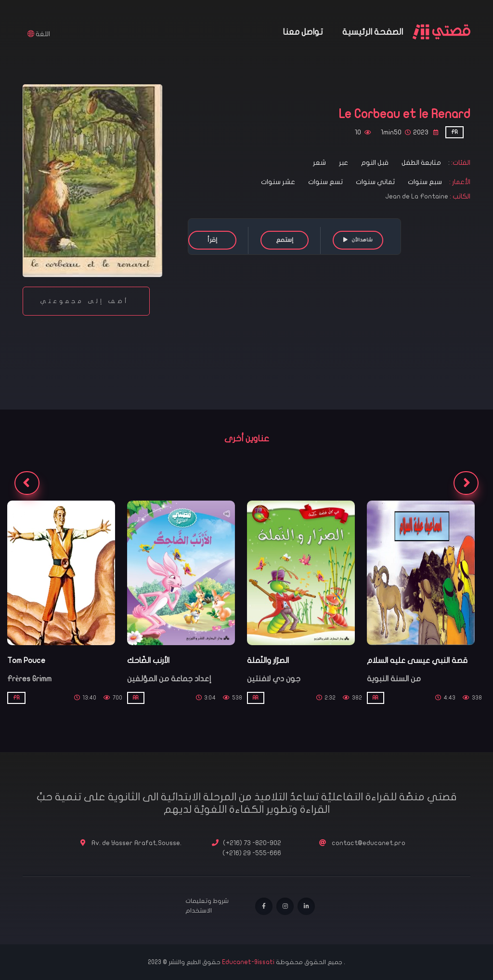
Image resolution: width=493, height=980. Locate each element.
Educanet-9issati (249, 962)
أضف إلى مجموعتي (86, 301)
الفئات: (460, 163)
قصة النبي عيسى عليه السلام (417, 661)
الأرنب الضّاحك (148, 661)
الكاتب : (460, 196)
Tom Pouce (26, 661)
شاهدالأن (358, 240)
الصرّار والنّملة (268, 661)
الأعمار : (459, 182)
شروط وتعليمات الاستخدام (207, 906)
